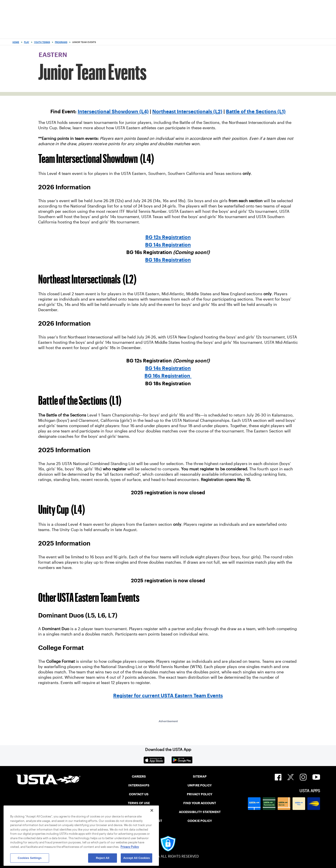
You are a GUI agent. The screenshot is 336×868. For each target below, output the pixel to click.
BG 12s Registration (168, 237)
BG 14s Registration (168, 245)
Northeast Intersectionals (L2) (187, 111)
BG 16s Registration (168, 376)
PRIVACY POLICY (200, 794)
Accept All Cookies (136, 858)
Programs (61, 42)
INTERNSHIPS (139, 785)
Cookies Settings (30, 858)
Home (16, 42)
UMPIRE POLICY (200, 785)
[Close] (152, 810)
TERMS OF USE (139, 803)
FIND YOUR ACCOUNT (200, 803)
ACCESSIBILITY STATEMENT (200, 812)
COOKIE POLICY (200, 821)
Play (27, 42)
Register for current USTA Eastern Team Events (168, 696)
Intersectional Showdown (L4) (113, 111)
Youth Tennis (42, 42)
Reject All (103, 858)
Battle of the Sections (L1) (256, 111)
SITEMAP (200, 776)
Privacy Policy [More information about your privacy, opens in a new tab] (130, 847)
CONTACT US (139, 794)
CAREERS (139, 776)
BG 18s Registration (168, 260)
